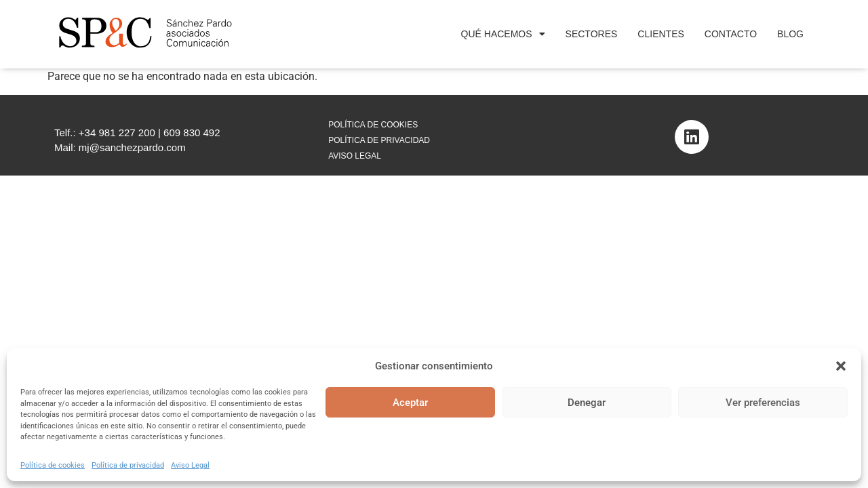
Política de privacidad (128, 465)
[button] (841, 366)
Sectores (592, 34)
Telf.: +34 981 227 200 (105, 133)
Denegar (587, 403)
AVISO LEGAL (355, 156)
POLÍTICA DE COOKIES (373, 125)
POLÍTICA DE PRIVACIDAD (379, 140)
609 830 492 (192, 133)
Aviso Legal (190, 465)
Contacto (731, 34)
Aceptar (410, 403)
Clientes (660, 34)
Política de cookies (53, 465)
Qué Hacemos (503, 34)
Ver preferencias (763, 403)
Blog (790, 34)
